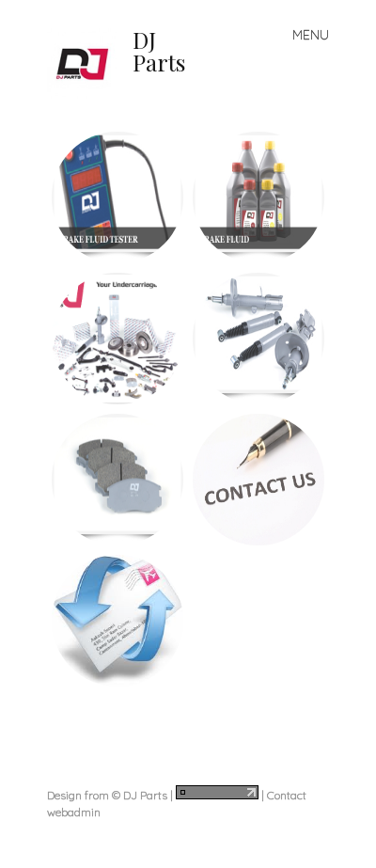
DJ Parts (159, 51)
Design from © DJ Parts (107, 795)
